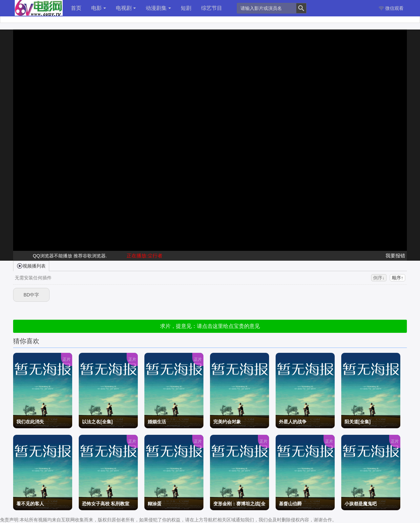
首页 (76, 8)
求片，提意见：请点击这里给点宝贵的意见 (210, 326)
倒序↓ (379, 278)
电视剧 (126, 8)
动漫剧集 (158, 8)
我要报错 (395, 256)
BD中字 (31, 295)
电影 (99, 8)
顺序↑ (398, 278)
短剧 (186, 8)
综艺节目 (212, 8)
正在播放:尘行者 (145, 256)
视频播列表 (31, 266)
